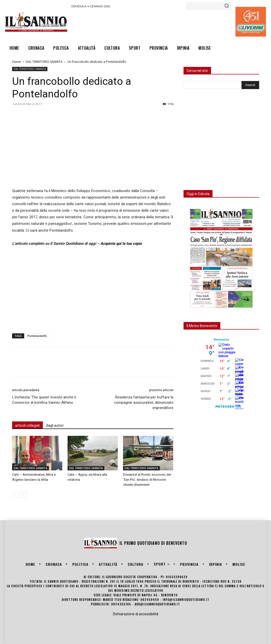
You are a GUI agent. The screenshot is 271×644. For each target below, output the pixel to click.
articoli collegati (27, 425)
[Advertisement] (163, 24)
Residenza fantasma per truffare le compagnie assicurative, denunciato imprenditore (144, 402)
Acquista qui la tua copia (121, 244)
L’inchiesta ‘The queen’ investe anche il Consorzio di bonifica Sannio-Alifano (44, 400)
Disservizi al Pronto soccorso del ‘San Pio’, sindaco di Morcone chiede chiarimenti (147, 480)
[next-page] (23, 495)
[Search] (227, 6)
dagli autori (55, 425)
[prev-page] (15, 495)
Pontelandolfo (37, 336)
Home (17, 62)
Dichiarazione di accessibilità (136, 614)
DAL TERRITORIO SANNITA (44, 62)
